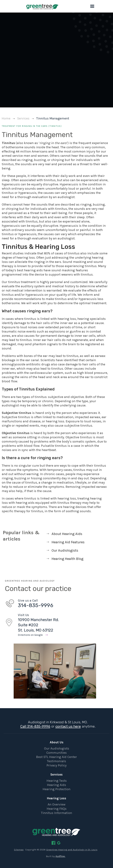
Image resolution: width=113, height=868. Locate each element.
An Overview (56, 804)
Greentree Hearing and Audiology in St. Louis (72, 850)
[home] (33, 6)
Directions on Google (30, 635)
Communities (56, 753)
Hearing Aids (56, 785)
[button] (92, 6)
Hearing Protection (56, 789)
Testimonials (56, 761)
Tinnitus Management (53, 118)
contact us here (68, 726)
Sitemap (19, 850)
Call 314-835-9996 (35, 726)
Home (6, 118)
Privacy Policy (56, 765)
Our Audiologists (57, 748)
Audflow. (60, 856)
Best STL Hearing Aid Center (56, 757)
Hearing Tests (57, 781)
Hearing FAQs (57, 809)
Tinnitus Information (56, 813)
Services (23, 118)
